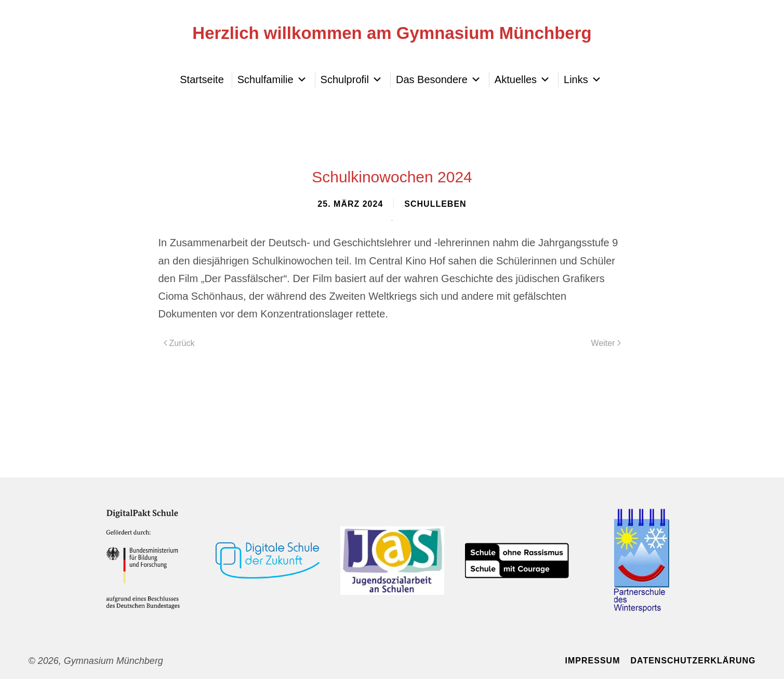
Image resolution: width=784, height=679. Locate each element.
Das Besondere (438, 79)
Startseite (202, 79)
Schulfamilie (272, 79)
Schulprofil (351, 79)
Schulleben (435, 204)
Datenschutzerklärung (693, 661)
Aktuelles (522, 79)
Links (583, 79)
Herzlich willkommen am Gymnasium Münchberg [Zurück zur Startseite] (392, 33)
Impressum (593, 661)
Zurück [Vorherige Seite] (179, 343)
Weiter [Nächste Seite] (606, 343)
